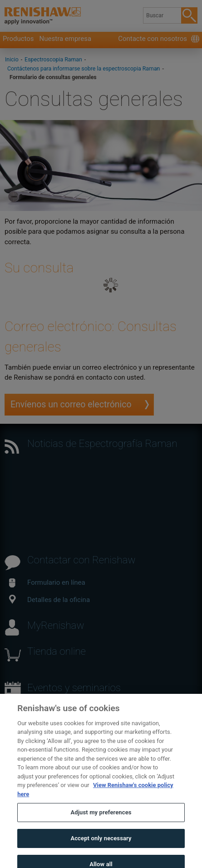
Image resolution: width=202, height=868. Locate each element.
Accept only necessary (101, 847)
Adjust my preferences (101, 821)
